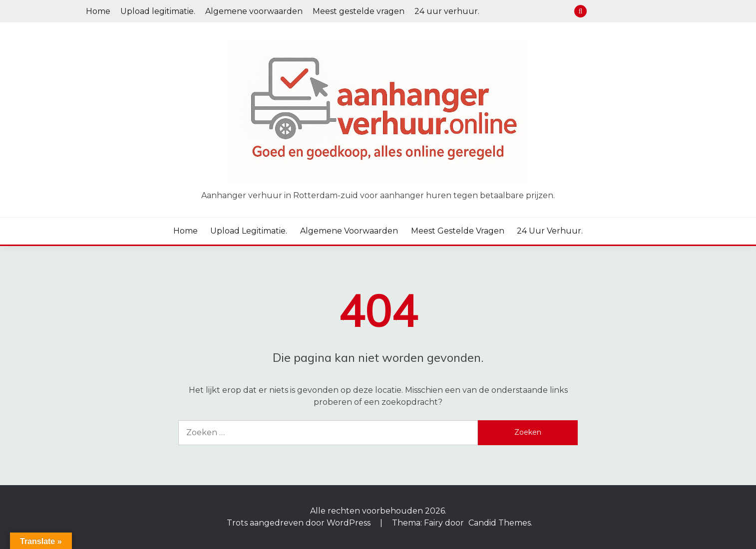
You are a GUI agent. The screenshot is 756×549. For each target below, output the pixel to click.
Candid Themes (500, 523)
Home (98, 11)
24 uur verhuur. (447, 11)
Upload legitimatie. (158, 11)
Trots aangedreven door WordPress (300, 523)
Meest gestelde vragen (359, 11)
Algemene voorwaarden (254, 11)
